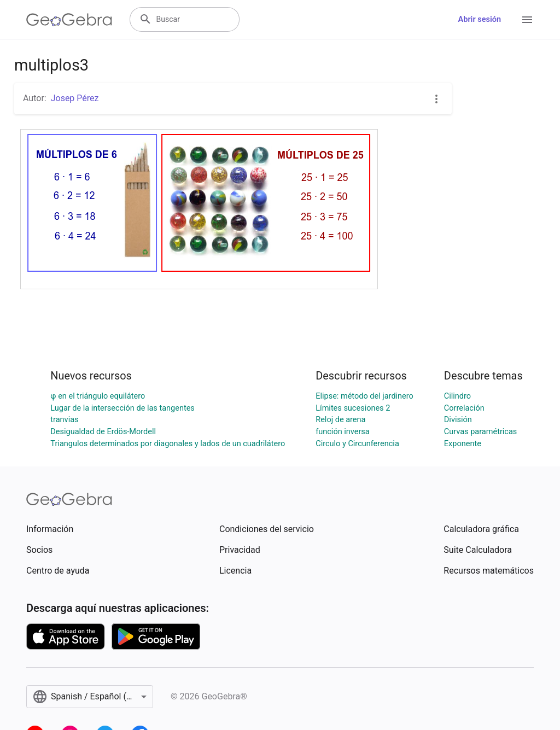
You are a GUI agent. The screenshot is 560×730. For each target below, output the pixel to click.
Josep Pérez (75, 98)
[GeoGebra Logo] (69, 20)
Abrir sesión (480, 19)
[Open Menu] (527, 20)
